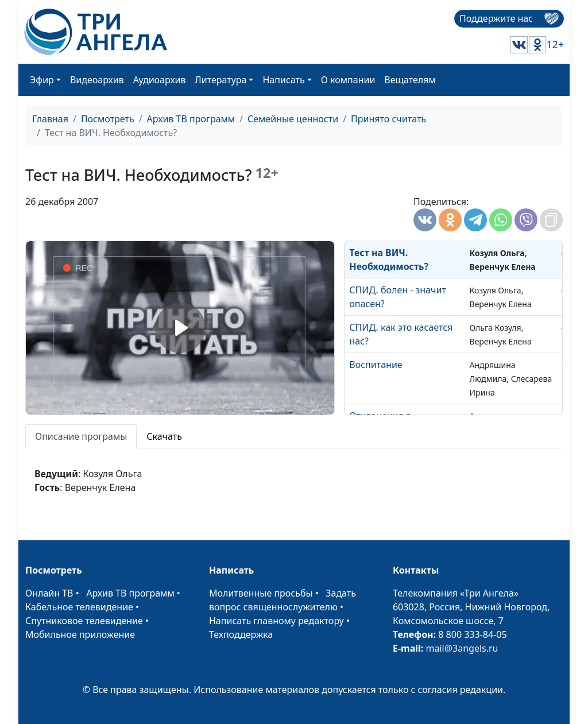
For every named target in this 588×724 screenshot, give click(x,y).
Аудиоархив (160, 80)
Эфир (42, 80)
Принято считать (388, 119)
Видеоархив (97, 80)
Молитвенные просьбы (261, 593)
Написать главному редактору (276, 621)
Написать (283, 80)
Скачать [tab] (164, 436)
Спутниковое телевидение (84, 621)
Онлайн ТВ (49, 593)
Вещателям (410, 80)
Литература (221, 80)
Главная (50, 119)
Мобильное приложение (80, 634)
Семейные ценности (293, 119)
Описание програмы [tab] (81, 436)
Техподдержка (241, 634)
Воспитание (376, 365)
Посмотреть (108, 119)
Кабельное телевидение (79, 607)
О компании (348, 80)
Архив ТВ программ (191, 119)
